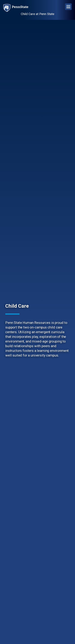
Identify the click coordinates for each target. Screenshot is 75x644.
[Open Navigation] (68, 7)
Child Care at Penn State (37, 14)
